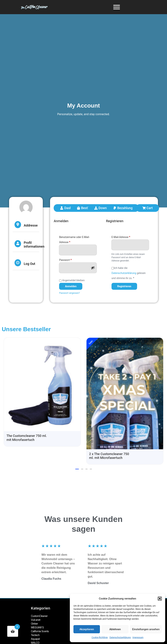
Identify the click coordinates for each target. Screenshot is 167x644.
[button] (160, 599)
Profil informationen (34, 245)
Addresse (31, 225)
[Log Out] (18, 263)
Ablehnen (115, 629)
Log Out (29, 264)
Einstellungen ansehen (146, 629)
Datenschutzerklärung (120, 637)
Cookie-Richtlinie (100, 637)
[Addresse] (18, 225)
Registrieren (124, 286)
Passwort (72, 259)
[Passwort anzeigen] (93, 268)
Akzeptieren (87, 629)
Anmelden (71, 286)
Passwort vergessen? (69, 293)
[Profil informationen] (18, 244)
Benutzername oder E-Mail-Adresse (74, 239)
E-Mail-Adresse (127, 237)
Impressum (138, 637)
